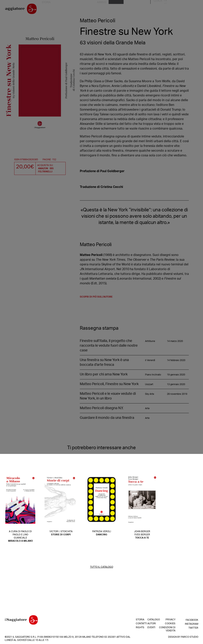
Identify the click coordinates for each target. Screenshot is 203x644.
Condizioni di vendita (167, 629)
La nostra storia (65, 10)
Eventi (175, 10)
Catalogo (150, 10)
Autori (163, 10)
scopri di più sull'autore (96, 298)
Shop (122, 10)
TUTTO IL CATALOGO (102, 568)
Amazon (43, 168)
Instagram (192, 623)
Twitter (193, 627)
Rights (97, 10)
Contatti (84, 10)
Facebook (192, 620)
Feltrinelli (45, 172)
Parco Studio (190, 637)
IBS (52, 168)
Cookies (170, 623)
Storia (137, 620)
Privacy (170, 620)
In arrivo (135, 10)
